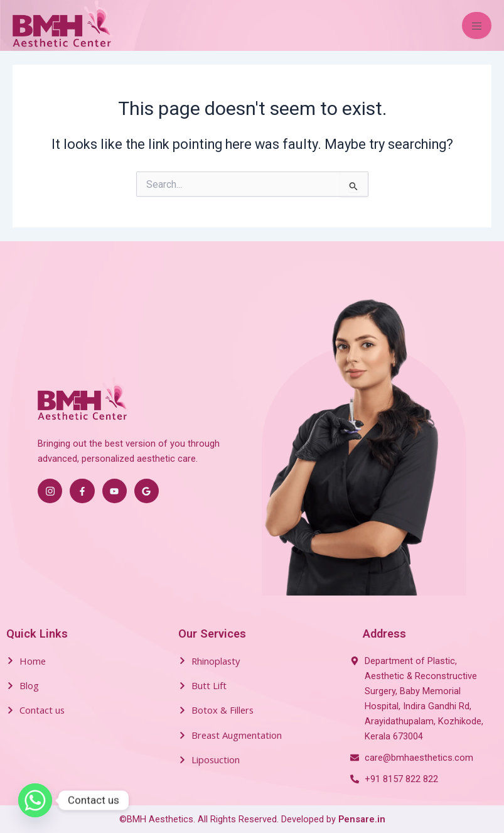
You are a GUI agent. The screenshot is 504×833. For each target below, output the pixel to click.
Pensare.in (362, 819)
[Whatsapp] (35, 800)
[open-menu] (477, 26)
